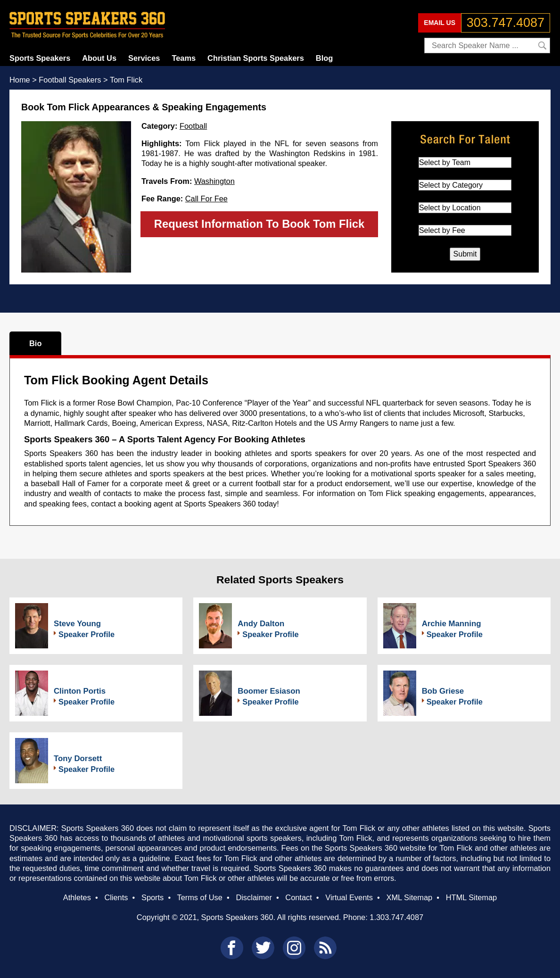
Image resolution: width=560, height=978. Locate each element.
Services (144, 58)
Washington (214, 181)
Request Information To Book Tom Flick (259, 224)
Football (193, 126)
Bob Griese (443, 691)
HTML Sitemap (472, 897)
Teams (184, 58)
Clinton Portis (80, 691)
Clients (116, 897)
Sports (152, 897)
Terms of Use (199, 897)
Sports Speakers (40, 58)
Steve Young (77, 624)
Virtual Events (349, 897)
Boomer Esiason (269, 691)
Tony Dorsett (78, 758)
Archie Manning (452, 624)
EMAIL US (440, 23)
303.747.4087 (506, 23)
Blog (324, 58)
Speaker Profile (86, 634)
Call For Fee (206, 199)
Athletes (77, 897)
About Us (99, 58)
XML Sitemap (409, 897)
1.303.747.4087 (396, 917)
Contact (298, 897)
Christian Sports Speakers (256, 58)
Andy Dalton (261, 624)
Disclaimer (254, 897)
